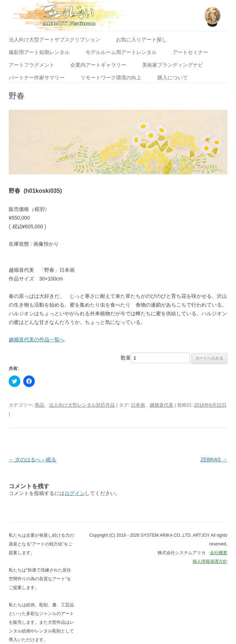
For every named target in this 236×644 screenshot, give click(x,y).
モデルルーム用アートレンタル (121, 52)
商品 (40, 405)
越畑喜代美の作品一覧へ (37, 340)
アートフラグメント (32, 65)
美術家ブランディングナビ (173, 65)
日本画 (138, 405)
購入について (173, 78)
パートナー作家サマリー (37, 78)
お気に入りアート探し (141, 40)
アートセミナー (190, 52)
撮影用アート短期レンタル (39, 52)
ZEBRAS (214, 460)
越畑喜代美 (162, 405)
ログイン (75, 493)
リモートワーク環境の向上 (111, 78)
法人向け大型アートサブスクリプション (54, 40)
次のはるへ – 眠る (32, 460)
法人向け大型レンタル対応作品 (82, 405)
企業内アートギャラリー (98, 65)
